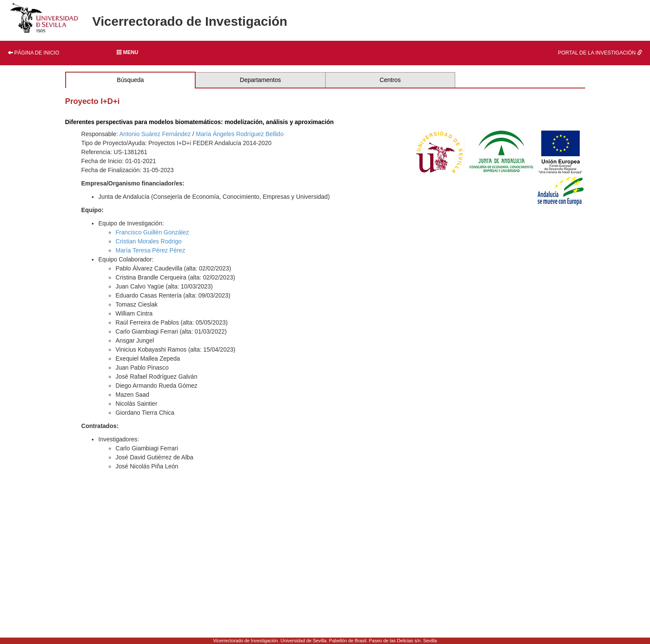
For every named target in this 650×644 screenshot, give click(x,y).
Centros (390, 80)
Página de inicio (33, 53)
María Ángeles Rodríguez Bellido (240, 134)
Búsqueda (130, 80)
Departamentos (260, 80)
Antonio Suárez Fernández (155, 134)
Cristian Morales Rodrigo (148, 241)
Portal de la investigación (600, 53)
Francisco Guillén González (152, 232)
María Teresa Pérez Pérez (150, 250)
